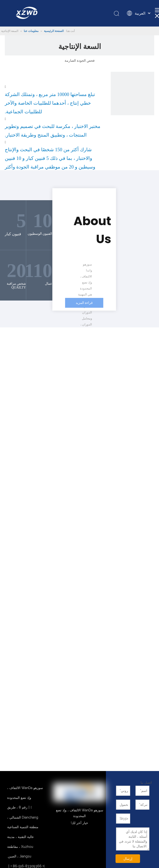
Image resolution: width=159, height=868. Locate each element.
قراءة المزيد (84, 303)
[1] (132, 93)
